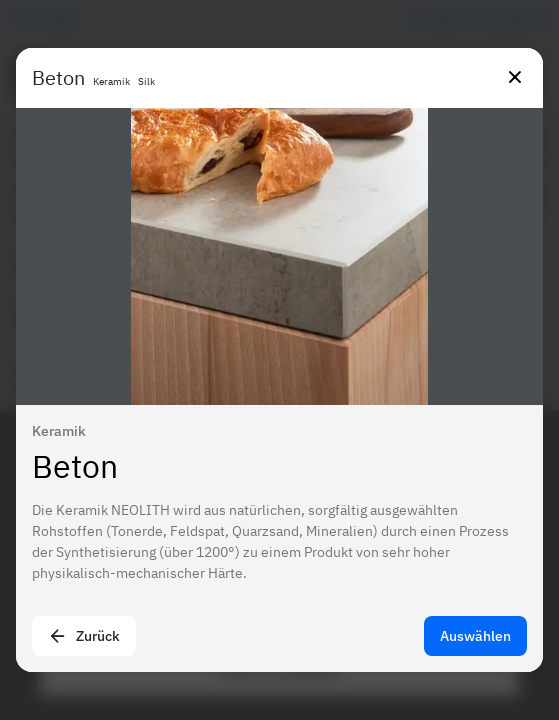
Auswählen (475, 636)
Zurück (84, 636)
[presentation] (279, 360)
